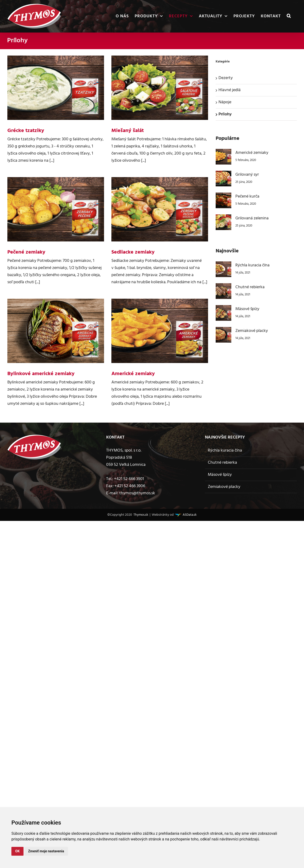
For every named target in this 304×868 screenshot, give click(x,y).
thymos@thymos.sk (137, 493)
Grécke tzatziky (26, 131)
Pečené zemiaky (26, 252)
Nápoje (225, 102)
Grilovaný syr (247, 175)
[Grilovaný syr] (223, 174)
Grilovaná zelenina (252, 218)
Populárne (228, 139)
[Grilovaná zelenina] (223, 218)
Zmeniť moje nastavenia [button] (46, 851)
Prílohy (225, 114)
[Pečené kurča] (223, 196)
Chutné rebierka (250, 287)
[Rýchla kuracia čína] (223, 265)
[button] (289, 16)
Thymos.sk (140, 515)
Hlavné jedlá (230, 90)
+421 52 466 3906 (130, 486)
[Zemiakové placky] (223, 330)
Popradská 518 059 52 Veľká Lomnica (126, 461)
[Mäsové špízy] (223, 309)
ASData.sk (189, 515)
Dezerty (226, 78)
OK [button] (17, 851)
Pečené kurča (247, 196)
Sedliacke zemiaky (133, 252)
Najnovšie (227, 251)
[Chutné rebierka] (223, 287)
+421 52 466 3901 (129, 479)
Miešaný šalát (128, 131)
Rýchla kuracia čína (252, 265)
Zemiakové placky (252, 331)
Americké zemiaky (133, 374)
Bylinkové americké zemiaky (41, 374)
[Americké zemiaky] (223, 152)
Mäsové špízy (247, 309)
